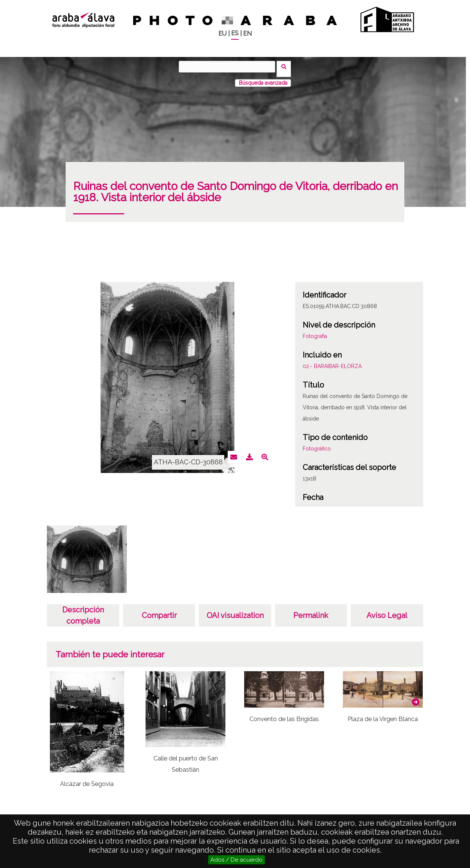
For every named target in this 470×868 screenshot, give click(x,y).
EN (247, 34)
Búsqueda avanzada (263, 78)
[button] (416, 697)
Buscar (286, 66)
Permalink (311, 611)
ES (235, 33)
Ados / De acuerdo (237, 860)
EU (222, 34)
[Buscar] (229, 67)
